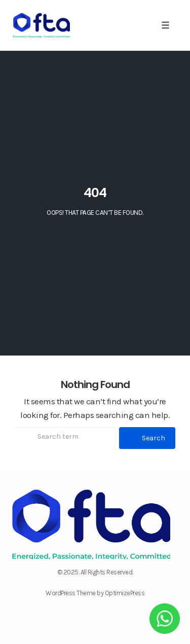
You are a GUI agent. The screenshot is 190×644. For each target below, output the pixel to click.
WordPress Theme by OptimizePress (95, 593)
